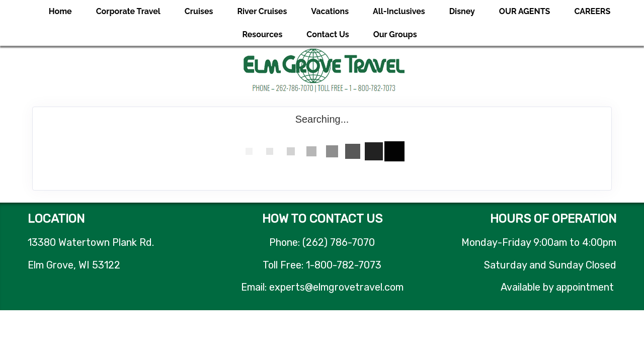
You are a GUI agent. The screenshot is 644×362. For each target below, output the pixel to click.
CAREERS (592, 11)
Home (60, 11)
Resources (262, 34)
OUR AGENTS (525, 11)
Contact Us (328, 34)
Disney (462, 11)
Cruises (199, 11)
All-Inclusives (399, 11)
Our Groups (395, 34)
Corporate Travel (128, 11)
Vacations (330, 11)
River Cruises (262, 11)
